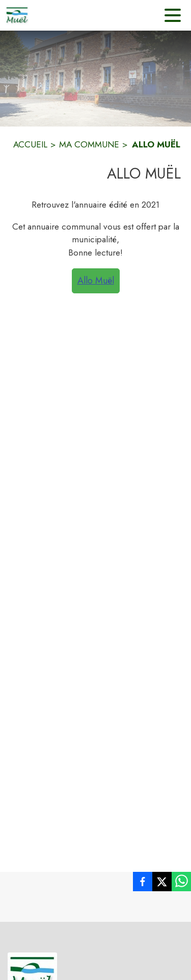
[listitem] (143, 884)
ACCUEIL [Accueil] (30, 144)
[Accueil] (17, 15)
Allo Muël (96, 281)
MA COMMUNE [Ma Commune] (89, 144)
